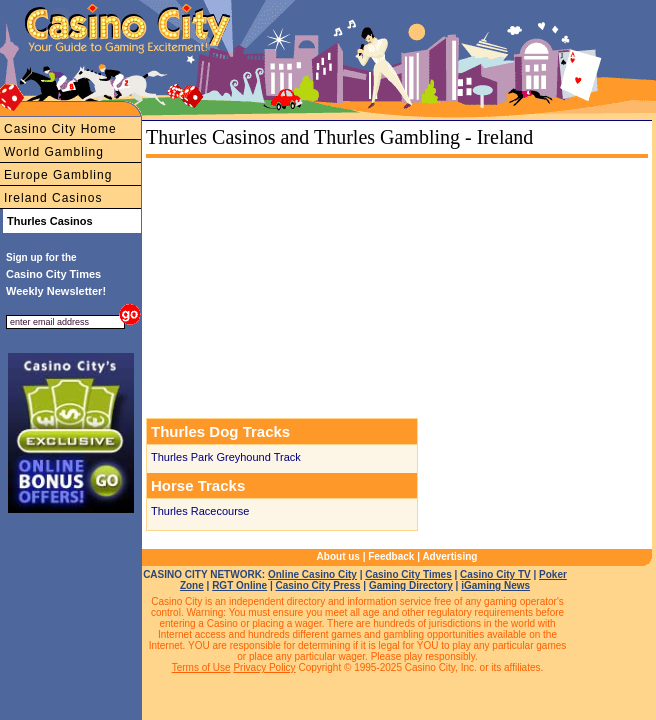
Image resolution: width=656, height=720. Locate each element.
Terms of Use (201, 667)
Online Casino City (312, 574)
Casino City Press (318, 585)
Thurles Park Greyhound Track (226, 457)
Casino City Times (408, 574)
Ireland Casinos (53, 198)
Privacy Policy (264, 667)
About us (338, 556)
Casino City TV (495, 574)
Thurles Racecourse (200, 511)
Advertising (449, 556)
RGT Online (239, 585)
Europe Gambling (58, 175)
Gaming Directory (411, 585)
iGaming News (495, 585)
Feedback (391, 556)
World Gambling (54, 152)
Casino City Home (60, 129)
